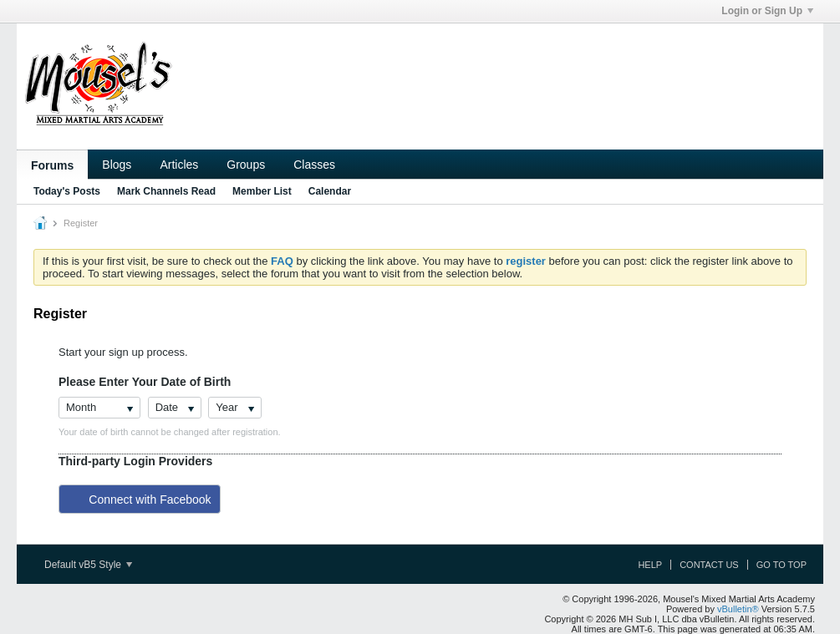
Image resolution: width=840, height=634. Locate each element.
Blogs (117, 165)
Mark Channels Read (166, 191)
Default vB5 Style (88, 565)
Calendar (330, 191)
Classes (314, 165)
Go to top (781, 565)
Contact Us (709, 565)
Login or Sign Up (767, 11)
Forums (52, 165)
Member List (262, 191)
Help (650, 565)
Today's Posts (67, 191)
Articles (179, 165)
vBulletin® (738, 609)
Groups (246, 165)
